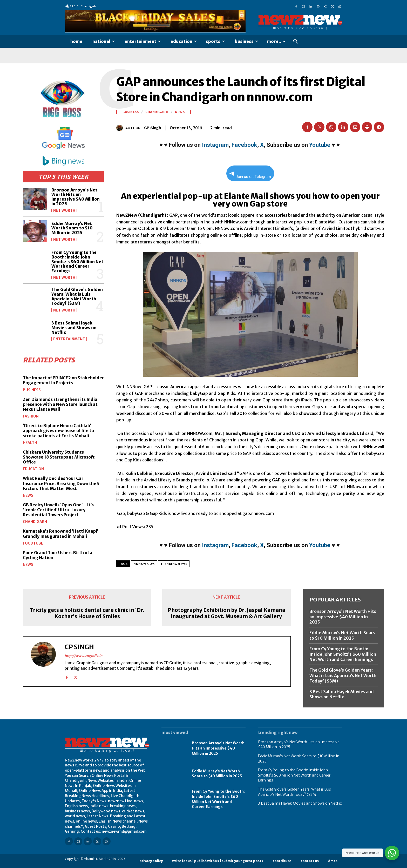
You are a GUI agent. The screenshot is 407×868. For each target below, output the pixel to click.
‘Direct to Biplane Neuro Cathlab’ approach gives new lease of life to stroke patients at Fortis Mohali (58, 430)
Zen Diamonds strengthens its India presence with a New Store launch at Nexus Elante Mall (60, 404)
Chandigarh (35, 522)
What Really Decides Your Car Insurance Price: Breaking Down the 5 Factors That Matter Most (61, 483)
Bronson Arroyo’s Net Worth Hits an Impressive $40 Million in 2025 (76, 197)
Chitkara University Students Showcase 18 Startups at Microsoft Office (59, 457)
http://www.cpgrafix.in (83, 656)
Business (32, 390)
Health (30, 442)
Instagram (215, 145)
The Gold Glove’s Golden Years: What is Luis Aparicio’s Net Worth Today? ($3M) (77, 296)
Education (33, 469)
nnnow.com (144, 564)
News (28, 495)
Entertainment (69, 339)
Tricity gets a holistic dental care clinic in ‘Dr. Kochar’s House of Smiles (87, 613)
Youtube (320, 145)
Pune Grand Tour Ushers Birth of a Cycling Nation (58, 555)
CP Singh (152, 128)
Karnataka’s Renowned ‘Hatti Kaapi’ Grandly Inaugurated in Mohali (60, 534)
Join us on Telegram (250, 175)
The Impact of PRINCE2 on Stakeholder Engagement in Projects (63, 380)
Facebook (244, 145)
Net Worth (64, 210)
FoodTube (33, 543)
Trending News (174, 564)
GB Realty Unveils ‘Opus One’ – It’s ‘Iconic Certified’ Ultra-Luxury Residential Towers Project (58, 510)
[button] (296, 42)
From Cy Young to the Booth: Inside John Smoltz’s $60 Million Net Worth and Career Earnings (77, 261)
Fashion (31, 416)
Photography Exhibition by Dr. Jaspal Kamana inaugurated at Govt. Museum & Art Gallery (226, 613)
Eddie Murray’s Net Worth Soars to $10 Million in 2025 (72, 228)
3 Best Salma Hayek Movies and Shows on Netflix (74, 327)
